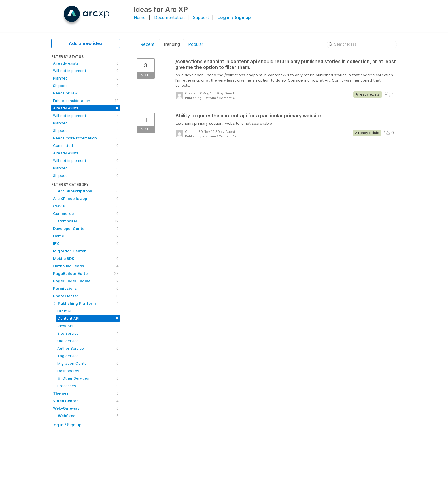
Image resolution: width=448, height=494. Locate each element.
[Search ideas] (362, 44)
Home (140, 17)
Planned (86, 78)
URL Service (88, 341)
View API (88, 326)
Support (201, 17)
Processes (88, 386)
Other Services (88, 378)
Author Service (88, 348)
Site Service (88, 333)
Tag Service (88, 356)
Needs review (86, 93)
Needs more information (86, 138)
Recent (148, 44)
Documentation (169, 17)
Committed (86, 145)
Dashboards (88, 371)
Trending (171, 44)
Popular (196, 44)
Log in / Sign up (234, 17)
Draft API (88, 311)
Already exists (86, 63)
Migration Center (88, 363)
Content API (88, 318)
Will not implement (86, 71)
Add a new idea (86, 43)
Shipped (86, 86)
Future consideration (86, 101)
